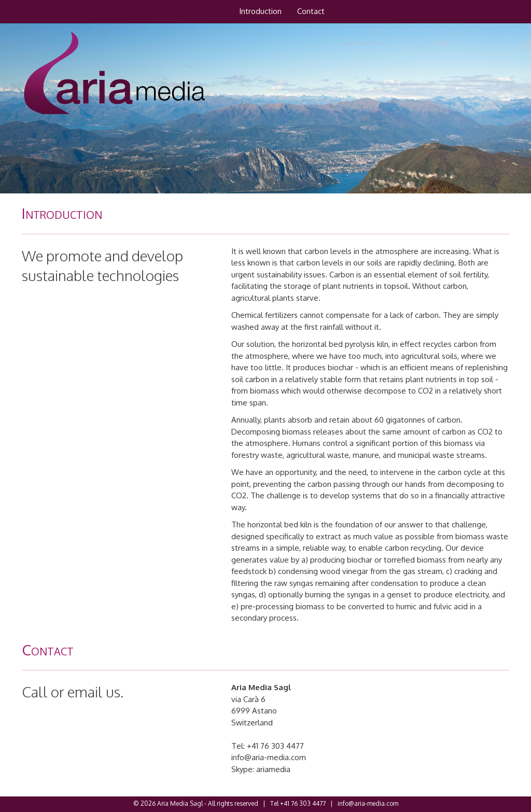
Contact (311, 11)
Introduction (260, 11)
